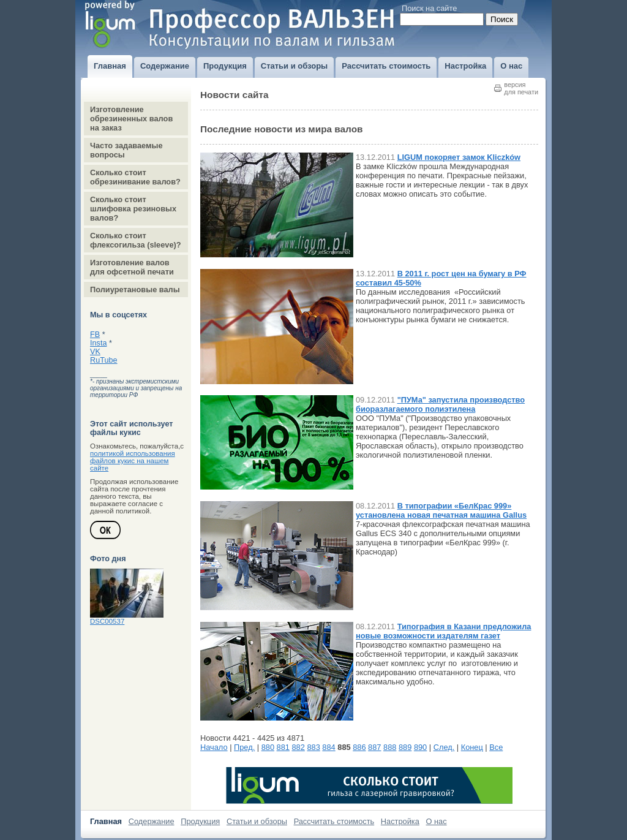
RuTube (104, 360)
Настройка (400, 821)
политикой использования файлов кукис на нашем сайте (133, 461)
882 (298, 747)
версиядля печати (521, 88)
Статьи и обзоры (257, 821)
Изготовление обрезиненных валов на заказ (131, 119)
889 (405, 747)
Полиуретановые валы (135, 289)
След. (444, 747)
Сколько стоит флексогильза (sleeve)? (136, 240)
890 (420, 747)
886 (359, 747)
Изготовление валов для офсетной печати (132, 267)
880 (268, 747)
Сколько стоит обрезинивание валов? (135, 177)
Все (496, 747)
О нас (437, 821)
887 (374, 747)
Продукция (200, 821)
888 (390, 747)
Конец (472, 747)
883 (313, 747)
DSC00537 (107, 621)
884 (329, 747)
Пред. (244, 747)
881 (283, 747)
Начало (214, 747)
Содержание (152, 821)
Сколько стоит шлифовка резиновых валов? (133, 209)
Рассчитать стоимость (334, 821)
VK (95, 352)
